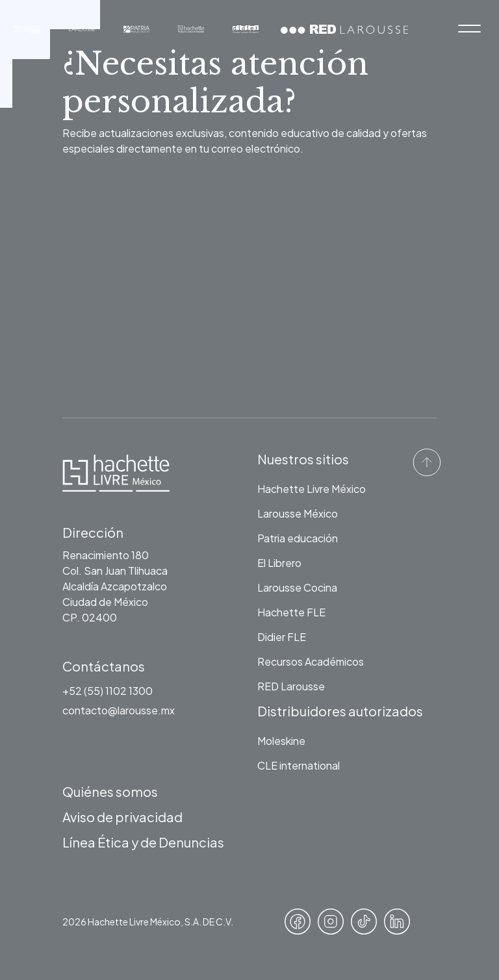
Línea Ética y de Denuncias (143, 842)
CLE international (299, 765)
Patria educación (298, 538)
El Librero (279, 563)
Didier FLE (282, 637)
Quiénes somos (110, 791)
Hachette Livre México (312, 489)
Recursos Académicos (311, 661)
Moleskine (281, 741)
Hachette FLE (291, 612)
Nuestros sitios (303, 459)
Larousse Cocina (297, 587)
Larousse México (298, 513)
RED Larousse (291, 686)
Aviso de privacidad (122, 817)
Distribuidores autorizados (340, 711)
